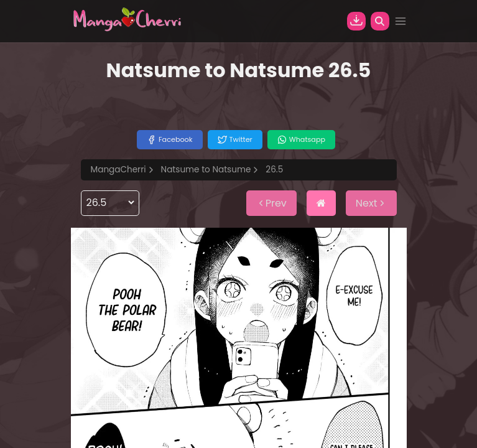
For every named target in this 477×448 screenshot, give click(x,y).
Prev (271, 203)
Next (371, 203)
